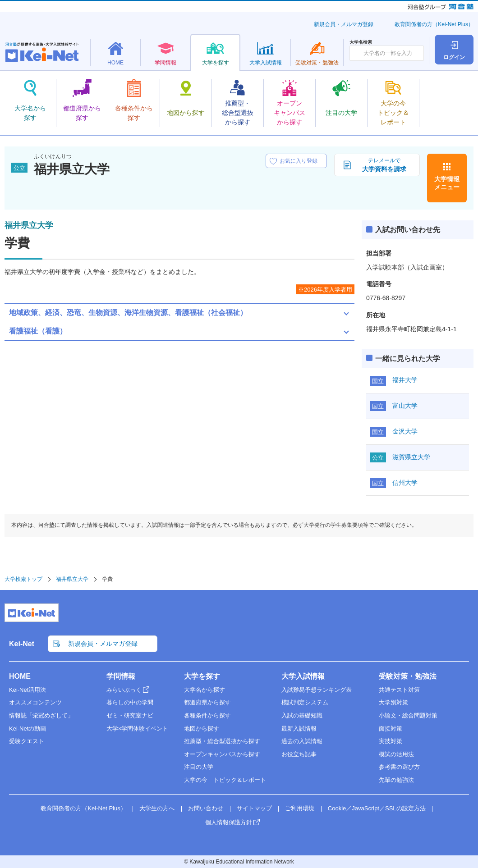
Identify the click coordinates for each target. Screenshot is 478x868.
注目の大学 (199, 767)
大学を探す (202, 676)
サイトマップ (254, 808)
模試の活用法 (396, 754)
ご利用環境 (300, 808)
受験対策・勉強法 (408, 676)
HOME (20, 676)
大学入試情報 (303, 676)
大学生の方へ (157, 808)
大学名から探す (205, 690)
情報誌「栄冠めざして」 (41, 715)
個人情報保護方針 (229, 822)
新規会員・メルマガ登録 (344, 24)
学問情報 (121, 676)
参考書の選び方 (399, 767)
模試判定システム (305, 702)
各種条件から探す (207, 715)
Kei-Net (22, 644)
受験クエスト (27, 741)
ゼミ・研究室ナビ (130, 715)
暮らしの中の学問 (130, 702)
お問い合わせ (206, 808)
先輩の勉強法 (396, 780)
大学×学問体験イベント (138, 729)
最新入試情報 (299, 729)
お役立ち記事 (299, 754)
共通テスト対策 (399, 690)
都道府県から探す (207, 702)
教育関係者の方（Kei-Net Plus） (434, 24)
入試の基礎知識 (302, 715)
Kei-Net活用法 (28, 690)
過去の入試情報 (302, 741)
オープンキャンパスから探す (222, 754)
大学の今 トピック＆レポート (225, 780)
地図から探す (202, 729)
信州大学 (405, 483)
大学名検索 (361, 42)
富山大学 (405, 406)
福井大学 (405, 380)
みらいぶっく (124, 690)
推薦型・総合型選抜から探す (222, 741)
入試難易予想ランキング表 (317, 690)
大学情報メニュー (447, 183)
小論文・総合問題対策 (408, 715)
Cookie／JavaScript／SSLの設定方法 (377, 808)
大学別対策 (393, 702)
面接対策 (391, 729)
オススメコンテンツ (35, 702)
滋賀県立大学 (411, 457)
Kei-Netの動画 (28, 729)
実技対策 (391, 741)
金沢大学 (405, 431)
